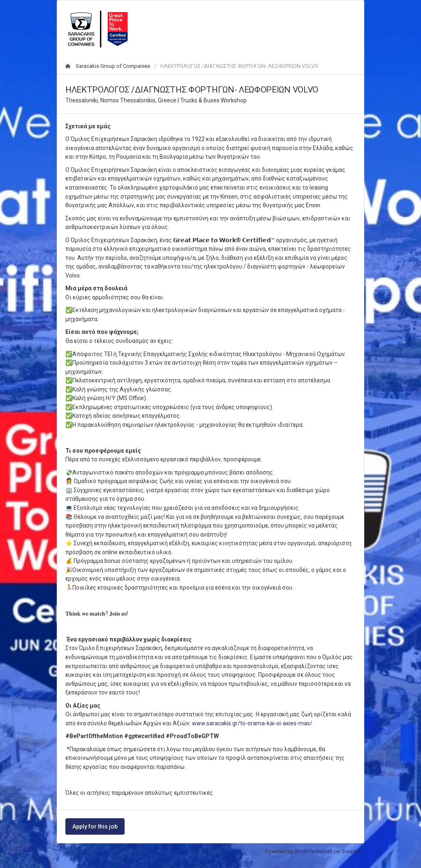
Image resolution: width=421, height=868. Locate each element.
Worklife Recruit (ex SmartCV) (329, 851)
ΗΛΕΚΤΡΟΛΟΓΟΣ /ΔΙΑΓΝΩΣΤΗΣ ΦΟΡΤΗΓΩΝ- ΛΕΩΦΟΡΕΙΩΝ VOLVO (239, 66)
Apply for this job (95, 826)
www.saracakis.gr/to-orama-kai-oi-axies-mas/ (252, 723)
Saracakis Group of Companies (108, 66)
